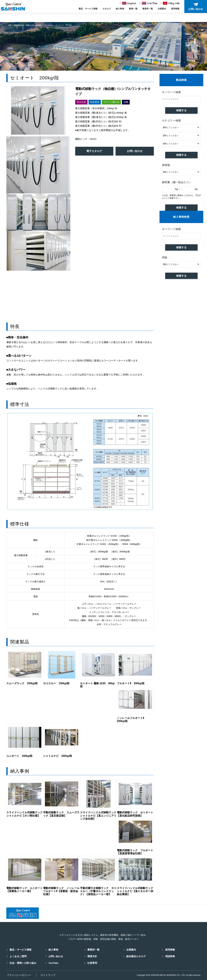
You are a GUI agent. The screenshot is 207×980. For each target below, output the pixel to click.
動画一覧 (133, 9)
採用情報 (175, 9)
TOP (10, 25)
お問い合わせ (135, 151)
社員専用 (92, 963)
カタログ (107, 9)
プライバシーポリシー (18, 975)
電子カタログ (94, 151)
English (129, 3)
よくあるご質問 (18, 956)
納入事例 (120, 9)
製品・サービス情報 (88, 9)
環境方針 (92, 956)
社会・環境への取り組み (23, 963)
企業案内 (162, 9)
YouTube (53, 963)
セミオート (49, 25)
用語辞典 (170, 956)
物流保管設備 (19, 25)
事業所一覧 (148, 9)
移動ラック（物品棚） (34, 25)
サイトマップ (48, 975)
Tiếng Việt (171, 3)
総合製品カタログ (136, 956)
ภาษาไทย (150, 3)
